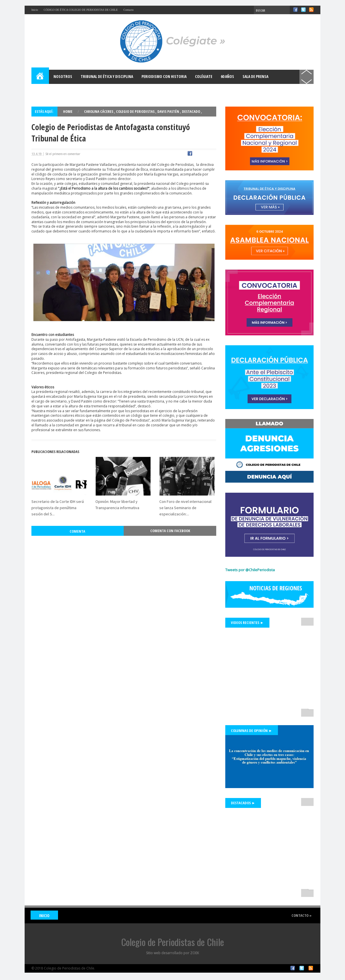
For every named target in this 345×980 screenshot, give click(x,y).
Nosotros (63, 76)
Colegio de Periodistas (136, 111)
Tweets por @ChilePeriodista (250, 570)
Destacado (191, 111)
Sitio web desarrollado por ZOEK (172, 953)
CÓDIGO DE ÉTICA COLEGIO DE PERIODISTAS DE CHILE (81, 10)
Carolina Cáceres (99, 111)
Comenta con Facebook (170, 518)
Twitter (303, 10)
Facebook (295, 10)
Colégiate (204, 76)
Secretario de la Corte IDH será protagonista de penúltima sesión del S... (58, 495)
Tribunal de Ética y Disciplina (107, 76)
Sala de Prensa (255, 76)
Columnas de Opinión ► (252, 731)
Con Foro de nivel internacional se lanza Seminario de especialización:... (185, 495)
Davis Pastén (169, 111)
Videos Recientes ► (247, 623)
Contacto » (300, 915)
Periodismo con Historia (164, 76)
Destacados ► (243, 803)
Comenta (77, 519)
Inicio (35, 10)
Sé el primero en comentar (63, 154)
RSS (311, 10)
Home (40, 77)
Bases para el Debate (54, 91)
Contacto (128, 10)
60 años (227, 76)
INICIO (45, 916)
